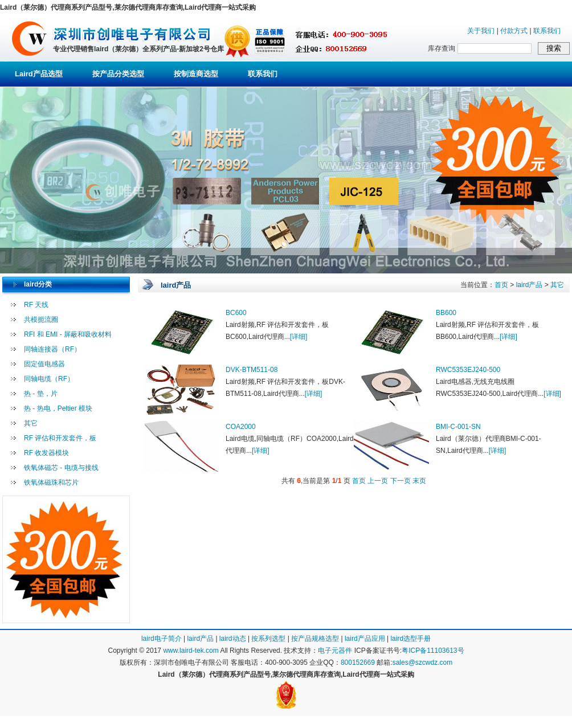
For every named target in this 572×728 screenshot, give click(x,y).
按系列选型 (268, 639)
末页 (419, 481)
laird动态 (233, 639)
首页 (501, 285)
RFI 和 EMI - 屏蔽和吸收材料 (68, 334)
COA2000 (241, 427)
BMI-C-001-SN (458, 427)
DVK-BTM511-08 (252, 370)
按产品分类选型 (118, 74)
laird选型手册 (410, 639)
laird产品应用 (365, 639)
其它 (31, 423)
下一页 (401, 481)
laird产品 (530, 285)
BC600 (236, 313)
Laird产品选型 (39, 74)
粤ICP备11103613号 (433, 651)
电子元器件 (335, 651)
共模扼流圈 (41, 320)
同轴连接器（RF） (52, 349)
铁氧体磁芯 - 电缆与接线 (61, 468)
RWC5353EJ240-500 (468, 370)
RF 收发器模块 (46, 453)
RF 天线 (36, 305)
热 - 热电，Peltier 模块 (58, 408)
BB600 (446, 313)
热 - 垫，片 (41, 394)
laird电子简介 (162, 639)
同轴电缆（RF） (49, 379)
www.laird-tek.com (191, 651)
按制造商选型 (196, 74)
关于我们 (481, 31)
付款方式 (514, 31)
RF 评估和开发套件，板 (60, 438)
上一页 (378, 481)
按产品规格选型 (315, 639)
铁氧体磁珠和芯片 (51, 482)
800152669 (358, 662)
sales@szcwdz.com (423, 662)
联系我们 (547, 31)
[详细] (299, 337)
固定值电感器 (44, 364)
